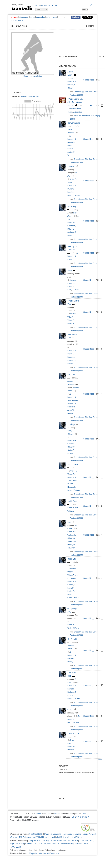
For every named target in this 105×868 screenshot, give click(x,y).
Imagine (73, 166)
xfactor (57, 814)
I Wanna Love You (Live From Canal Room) (75, 102)
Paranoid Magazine (53, 834)
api (56, 5)
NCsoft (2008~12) (52, 844)
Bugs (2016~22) (17, 844)
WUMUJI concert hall (46, 837)
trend (55, 17)
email (85, 814)
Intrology (73, 424)
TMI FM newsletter (27, 837)
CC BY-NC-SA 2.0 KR (81, 817)
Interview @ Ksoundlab (49, 853)
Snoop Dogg (89, 80)
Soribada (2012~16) (34, 844)
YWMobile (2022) (87, 840)
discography (24, 17)
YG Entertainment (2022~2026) (64, 840)
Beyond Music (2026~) (40, 840)
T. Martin (76, 628)
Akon (92, 105)
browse (44, 5)
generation (40, 17)
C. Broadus (77, 112)
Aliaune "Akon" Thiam (72, 317)
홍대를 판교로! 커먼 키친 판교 (69, 837)
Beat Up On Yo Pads (72, 249)
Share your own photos (32, 76)
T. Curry (77, 195)
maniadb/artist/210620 (30, 96)
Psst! (72, 270)
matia (38, 814)
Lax (71, 522)
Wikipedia (33, 853)
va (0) (101, 57)
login (91, 5)
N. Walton (76, 290)
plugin (51, 5)
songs (32, 17)
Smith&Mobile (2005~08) (72, 844)
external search (17, 20)
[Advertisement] (30, 84)
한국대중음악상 (36, 834)
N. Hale (76, 722)
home (38, 5)
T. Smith (75, 598)
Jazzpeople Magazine (72, 834)
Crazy (72, 710)
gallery (49, 17)
